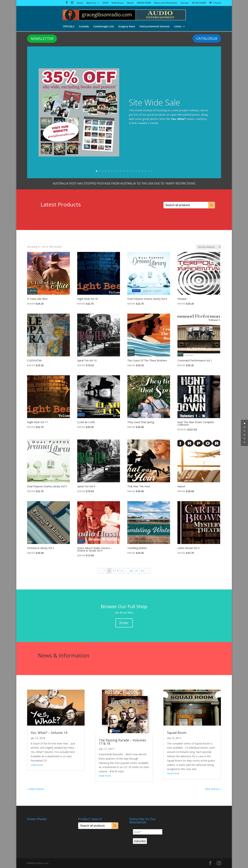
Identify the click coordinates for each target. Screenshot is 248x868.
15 (139, 171)
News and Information (166, 3)
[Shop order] (208, 247)
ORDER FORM (144, 3)
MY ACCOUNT (199, 3)
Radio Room (118, 3)
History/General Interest (155, 27)
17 (145, 171)
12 (130, 171)
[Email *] (148, 832)
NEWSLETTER (42, 39)
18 (148, 171)
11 (127, 171)
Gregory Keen (127, 27)
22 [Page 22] (142, 571)
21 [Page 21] (137, 571)
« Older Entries (36, 789)
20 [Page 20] (131, 571)
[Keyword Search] (186, 205)
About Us (91, 3)
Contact (185, 3)
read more (37, 765)
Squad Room (177, 733)
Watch (130, 3)
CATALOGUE (207, 38)
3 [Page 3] (113, 571)
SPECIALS (68, 27)
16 (142, 171)
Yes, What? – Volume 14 (49, 733)
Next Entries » (213, 789)
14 (136, 171)
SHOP (105, 3)
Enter (124, 623)
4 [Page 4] (117, 571)
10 (124, 171)
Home (80, 3)
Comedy (84, 27)
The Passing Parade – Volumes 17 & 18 (122, 742)
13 (133, 171)
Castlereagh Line (103, 27)
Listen (178, 27)
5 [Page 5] (122, 571)
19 (151, 171)
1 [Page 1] (105, 571)
